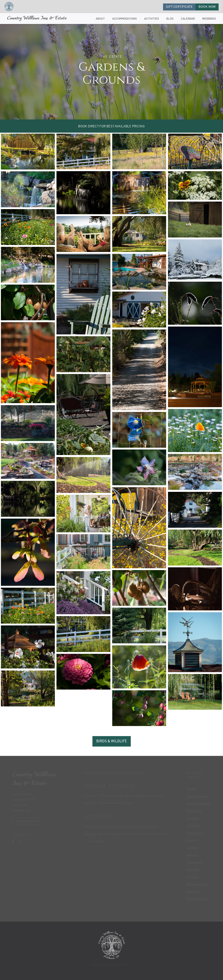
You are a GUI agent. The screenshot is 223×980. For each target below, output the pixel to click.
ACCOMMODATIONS (125, 18)
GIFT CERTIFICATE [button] (179, 7)
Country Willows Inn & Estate (37, 18)
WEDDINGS (209, 18)
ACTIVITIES (152, 18)
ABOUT (100, 18)
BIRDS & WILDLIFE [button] (112, 741)
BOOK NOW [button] (207, 7)
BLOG (170, 18)
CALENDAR (188, 18)
